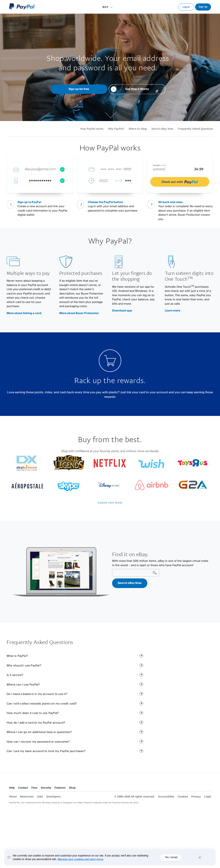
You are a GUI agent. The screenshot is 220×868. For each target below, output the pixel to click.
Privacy (196, 797)
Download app (122, 310)
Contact (23, 788)
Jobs (40, 797)
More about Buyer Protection (79, 313)
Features (60, 788)
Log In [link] (186, 7)
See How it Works (137, 89)
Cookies (183, 797)
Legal (207, 797)
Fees (34, 788)
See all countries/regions (208, 788)
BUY (106, 7)
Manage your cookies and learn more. (81, 860)
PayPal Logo (22, 6)
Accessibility (166, 797)
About (13, 797)
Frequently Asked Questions (196, 129)
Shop (72, 788)
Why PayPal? (116, 129)
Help (12, 788)
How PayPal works (92, 129)
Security (46, 788)
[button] (141, 656)
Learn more (173, 310)
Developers (54, 797)
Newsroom (27, 797)
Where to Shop (138, 129)
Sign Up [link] (203, 7)
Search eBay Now (162, 129)
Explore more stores (110, 502)
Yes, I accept (171, 858)
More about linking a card (24, 313)
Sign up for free (79, 89)
